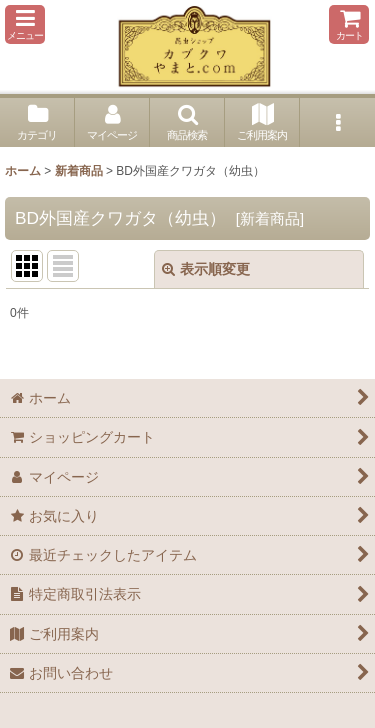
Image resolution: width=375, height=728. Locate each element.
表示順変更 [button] (206, 269)
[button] (25, 24)
